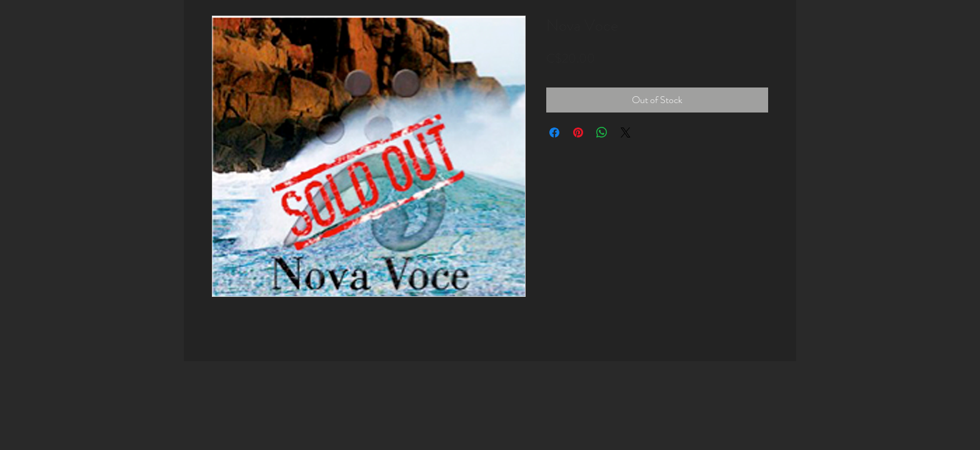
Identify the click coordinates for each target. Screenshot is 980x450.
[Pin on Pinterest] (578, 132)
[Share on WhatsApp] (602, 132)
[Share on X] (626, 132)
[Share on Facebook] (554, 132)
